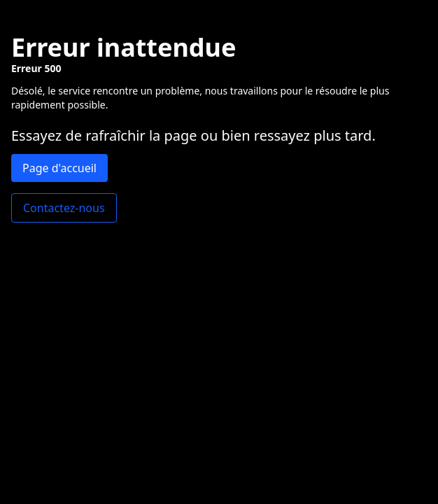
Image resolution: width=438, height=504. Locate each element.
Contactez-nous (64, 208)
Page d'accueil (59, 168)
